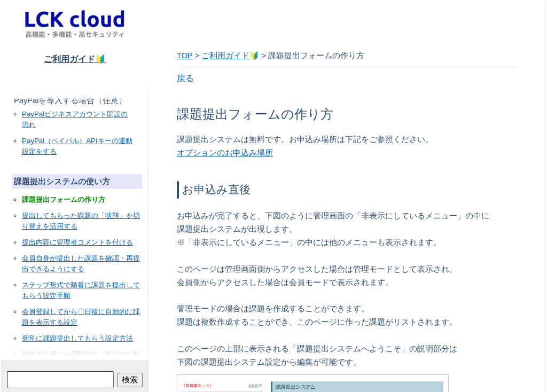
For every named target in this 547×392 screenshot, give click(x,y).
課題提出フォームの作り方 (64, 199)
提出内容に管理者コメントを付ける (77, 242)
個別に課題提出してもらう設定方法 (77, 338)
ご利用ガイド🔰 (75, 59)
